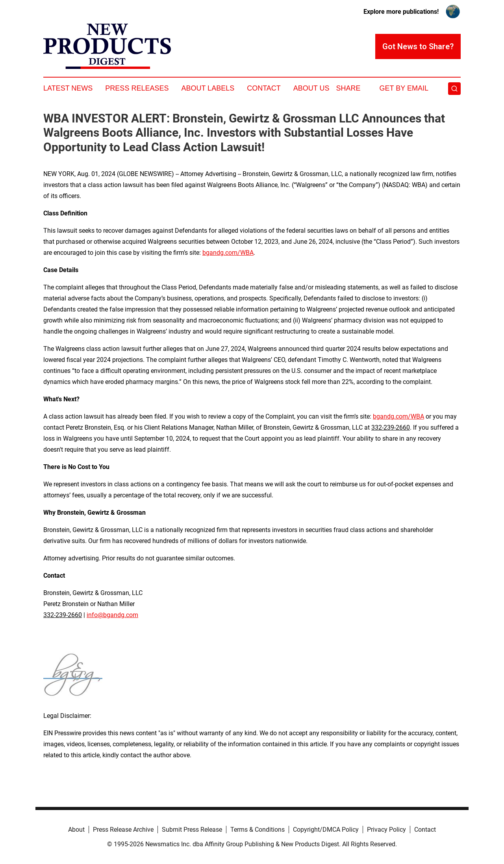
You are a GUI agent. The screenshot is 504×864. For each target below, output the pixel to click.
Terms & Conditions (258, 830)
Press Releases (137, 88)
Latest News (68, 88)
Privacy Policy (386, 830)
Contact (264, 88)
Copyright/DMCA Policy (326, 830)
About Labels (208, 88)
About (76, 830)
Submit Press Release (192, 830)
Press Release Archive (123, 830)
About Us (311, 88)
